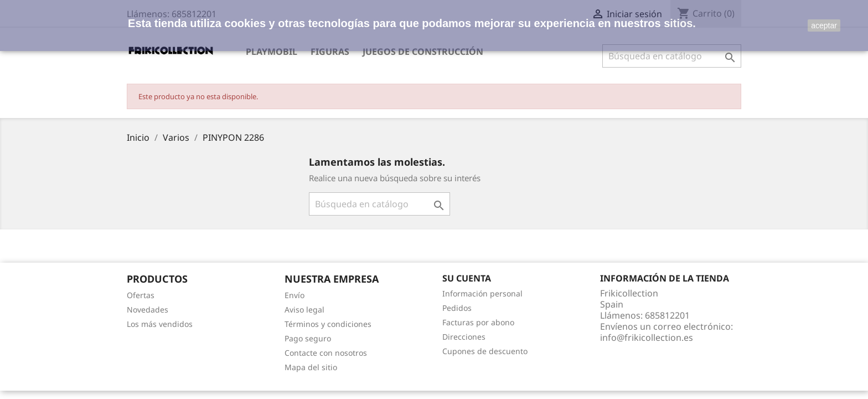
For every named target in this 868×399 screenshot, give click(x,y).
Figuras (330, 52)
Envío (294, 295)
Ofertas (141, 295)
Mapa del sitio (311, 367)
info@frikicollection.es (647, 337)
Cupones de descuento (485, 351)
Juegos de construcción (423, 52)
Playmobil (272, 52)
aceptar (824, 25)
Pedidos (457, 308)
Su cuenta (467, 278)
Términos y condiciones (328, 324)
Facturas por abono (478, 322)
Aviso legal (304, 310)
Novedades (148, 310)
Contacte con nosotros (326, 353)
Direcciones (464, 337)
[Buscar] (672, 56)
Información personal (482, 293)
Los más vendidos (160, 324)
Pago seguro (308, 338)
